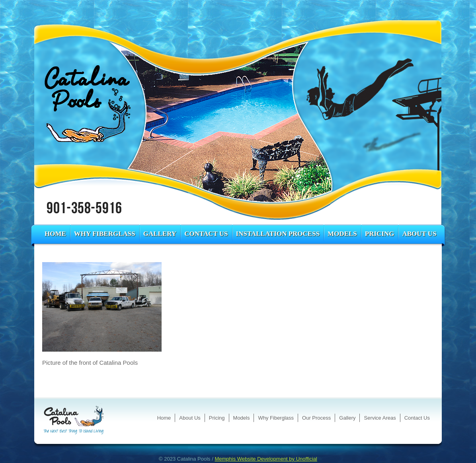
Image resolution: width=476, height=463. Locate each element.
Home (55, 234)
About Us (419, 234)
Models (342, 234)
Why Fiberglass (105, 234)
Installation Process (278, 234)
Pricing (380, 234)
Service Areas (380, 418)
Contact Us (206, 234)
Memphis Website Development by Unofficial (266, 459)
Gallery (160, 234)
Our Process (316, 418)
